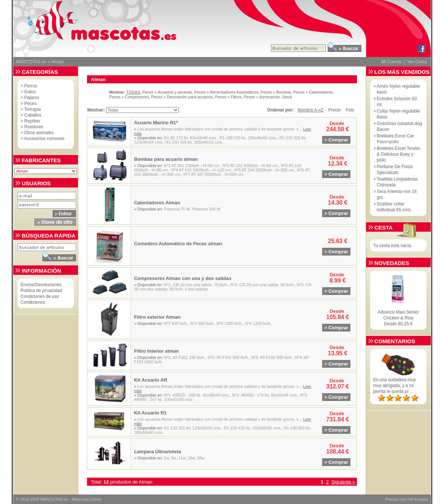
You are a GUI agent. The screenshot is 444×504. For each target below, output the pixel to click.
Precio (335, 110)
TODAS (133, 92)
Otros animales (39, 133)
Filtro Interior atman (156, 351)
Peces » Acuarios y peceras (167, 92)
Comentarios (395, 341)
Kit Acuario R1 (150, 413)
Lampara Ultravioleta (157, 452)
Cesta (384, 228)
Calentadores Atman (157, 203)
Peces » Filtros (228, 97)
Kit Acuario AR (150, 380)
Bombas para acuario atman (166, 159)
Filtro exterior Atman (157, 317)
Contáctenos (33, 302)
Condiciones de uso (40, 296)
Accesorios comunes (44, 139)
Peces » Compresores (129, 97)
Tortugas (33, 109)
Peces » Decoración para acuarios (182, 97)
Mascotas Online (87, 499)
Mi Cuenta (392, 62)
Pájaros (32, 98)
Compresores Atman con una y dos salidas (183, 278)
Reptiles (32, 121)
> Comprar (336, 140)
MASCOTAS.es (31, 62)
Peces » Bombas (276, 92)
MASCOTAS (51, 499)
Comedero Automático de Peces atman (178, 244)
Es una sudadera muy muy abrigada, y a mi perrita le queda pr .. (394, 386)
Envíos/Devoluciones (41, 285)
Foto (350, 110)
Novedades (392, 263)
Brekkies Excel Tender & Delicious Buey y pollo (398, 154)
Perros (31, 86)
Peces (30, 103)
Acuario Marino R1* (156, 123)
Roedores (34, 127)
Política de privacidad (41, 291)
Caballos (33, 115)
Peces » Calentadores (313, 92)
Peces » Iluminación (262, 97)
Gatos (30, 92)
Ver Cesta (417, 62)
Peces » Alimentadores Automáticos (226, 92)
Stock (287, 97)
